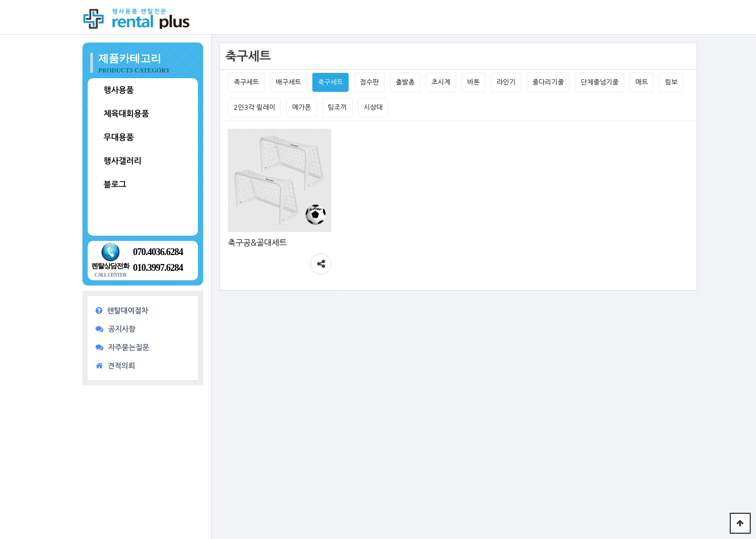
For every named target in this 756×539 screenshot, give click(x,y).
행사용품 (119, 90)
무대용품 (119, 137)
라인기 (506, 82)
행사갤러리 (122, 161)
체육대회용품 (126, 114)
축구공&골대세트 (257, 243)
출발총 (405, 82)
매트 (642, 82)
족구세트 (246, 82)
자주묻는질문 (122, 347)
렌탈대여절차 (122, 310)
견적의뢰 (115, 366)
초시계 (441, 82)
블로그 (115, 184)
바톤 (474, 82)
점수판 (370, 82)
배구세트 (288, 82)
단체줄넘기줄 (600, 82)
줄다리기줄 (548, 82)
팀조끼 (338, 107)
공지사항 (115, 329)
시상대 (373, 107)
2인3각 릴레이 (254, 107)
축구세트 (330, 82)
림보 (671, 82)
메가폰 (301, 107)
